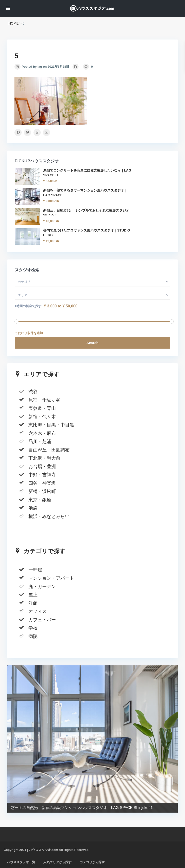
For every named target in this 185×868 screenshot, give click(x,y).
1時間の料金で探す (28, 306)
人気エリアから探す (57, 862)
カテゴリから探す (92, 862)
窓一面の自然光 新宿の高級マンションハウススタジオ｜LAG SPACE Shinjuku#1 (82, 808)
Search (92, 343)
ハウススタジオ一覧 (21, 862)
